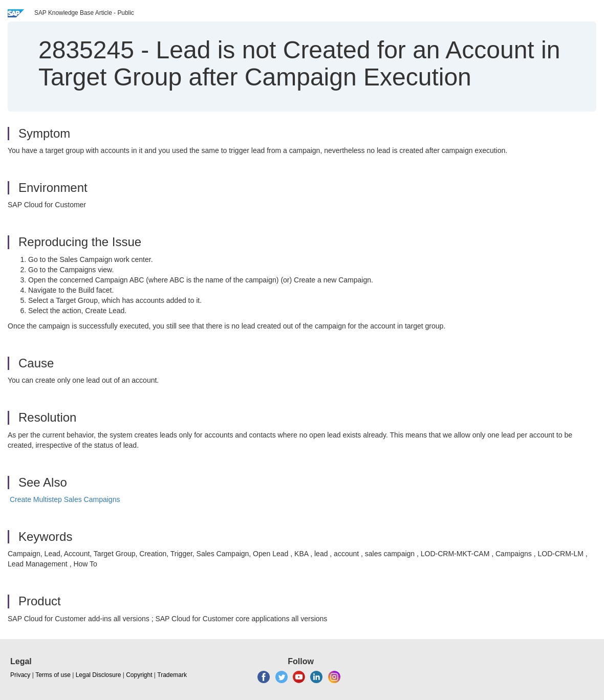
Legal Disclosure (99, 675)
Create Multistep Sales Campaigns (65, 499)
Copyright (139, 675)
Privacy (20, 675)
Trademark (172, 675)
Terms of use (53, 675)
